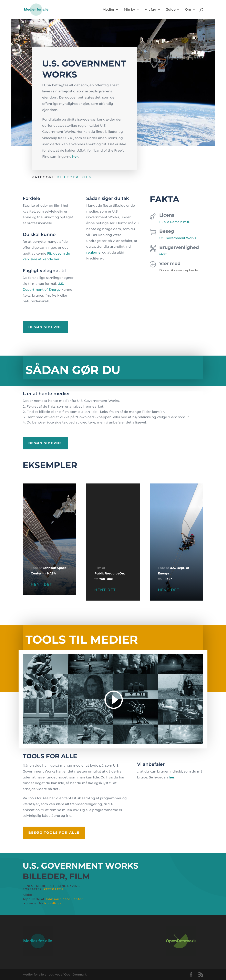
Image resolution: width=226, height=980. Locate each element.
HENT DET (42, 584)
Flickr (167, 579)
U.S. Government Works (178, 238)
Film (87, 177)
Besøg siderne (45, 327)
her (75, 157)
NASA (51, 573)
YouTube (106, 579)
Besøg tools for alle (54, 833)
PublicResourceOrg (110, 573)
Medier (109, 10)
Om (188, 10)
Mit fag (150, 10)
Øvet (163, 254)
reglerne (93, 252)
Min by (129, 10)
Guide (171, 10)
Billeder (68, 177)
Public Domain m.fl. (174, 222)
